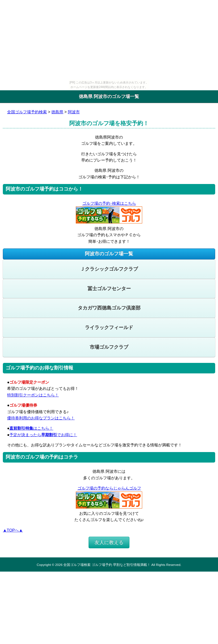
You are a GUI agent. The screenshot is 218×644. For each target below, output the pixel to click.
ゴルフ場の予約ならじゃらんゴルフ (109, 488)
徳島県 (57, 112)
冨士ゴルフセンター (109, 289)
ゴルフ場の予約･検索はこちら (109, 203)
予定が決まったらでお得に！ (43, 435)
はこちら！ (31, 428)
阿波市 (74, 112)
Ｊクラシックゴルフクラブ (109, 269)
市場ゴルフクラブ (109, 347)
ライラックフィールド (109, 328)
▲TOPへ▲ (13, 530)
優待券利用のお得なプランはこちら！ (41, 418)
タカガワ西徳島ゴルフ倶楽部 (109, 308)
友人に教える (109, 542)
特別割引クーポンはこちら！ (33, 395)
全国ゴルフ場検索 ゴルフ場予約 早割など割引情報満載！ (107, 565)
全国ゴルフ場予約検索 (27, 112)
